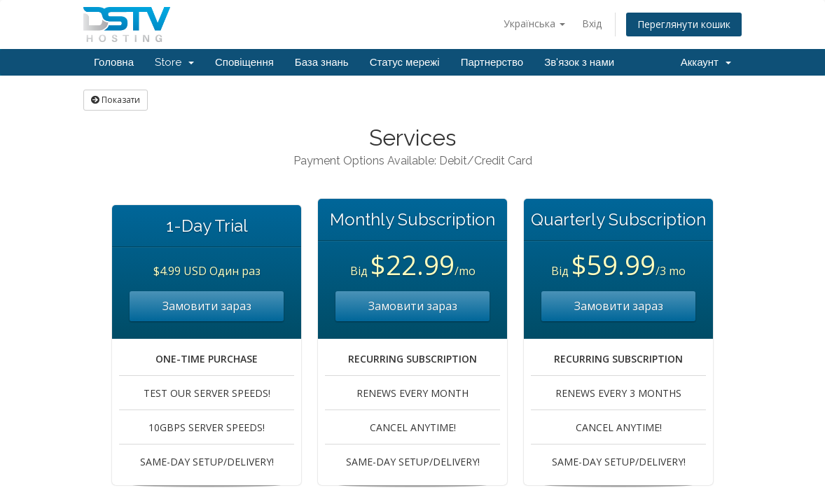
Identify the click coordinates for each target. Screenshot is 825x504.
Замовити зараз (207, 306)
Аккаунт (706, 62)
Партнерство (492, 62)
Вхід (592, 23)
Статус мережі (405, 62)
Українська (534, 23)
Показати (116, 100)
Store (174, 62)
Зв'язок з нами (579, 62)
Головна (114, 62)
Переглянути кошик (684, 24)
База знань (322, 62)
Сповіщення (244, 62)
